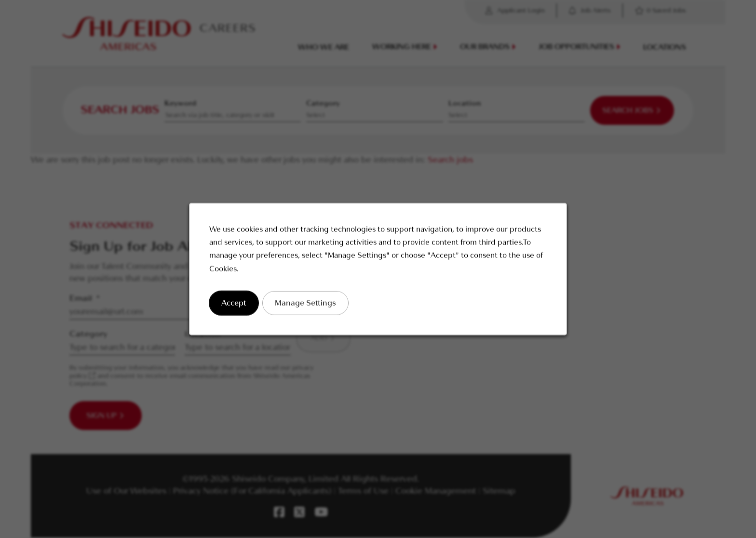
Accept (240, 307)
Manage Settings (309, 307)
